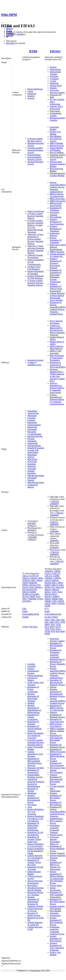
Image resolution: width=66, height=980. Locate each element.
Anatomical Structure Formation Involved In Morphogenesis (36, 783)
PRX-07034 (32, 459)
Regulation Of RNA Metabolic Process (56, 645)
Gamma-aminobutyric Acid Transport (35, 754)
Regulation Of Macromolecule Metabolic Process (57, 682)
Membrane (32, 94)
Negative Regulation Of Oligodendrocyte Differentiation (34, 709)
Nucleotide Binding (54, 128)
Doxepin (31, 439)
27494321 (32, 526)
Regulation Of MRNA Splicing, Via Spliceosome (57, 708)
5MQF (47, 624)
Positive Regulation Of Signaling (36, 272)
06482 (47, 611)
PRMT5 (56, 597)
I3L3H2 (48, 617)
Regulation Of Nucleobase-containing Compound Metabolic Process (57, 655)
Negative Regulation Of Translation (56, 229)
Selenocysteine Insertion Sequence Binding (58, 164)
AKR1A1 (26, 578)
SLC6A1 (26, 597)
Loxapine (31, 420)
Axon (30, 807)
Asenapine (32, 469)
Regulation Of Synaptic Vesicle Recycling (34, 862)
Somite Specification (55, 889)
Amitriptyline (33, 413)
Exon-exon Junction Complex (57, 91)
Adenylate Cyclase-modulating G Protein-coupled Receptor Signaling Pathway (36, 239)
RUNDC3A (27, 594)
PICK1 (54, 594)
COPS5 (25, 583)
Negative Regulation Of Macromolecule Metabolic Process (57, 693)
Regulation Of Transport (33, 723)
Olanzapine (32, 416)
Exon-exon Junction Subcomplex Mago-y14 (55, 840)
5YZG (58, 624)
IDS (24, 590)
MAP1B (30, 590)
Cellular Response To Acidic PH (35, 924)
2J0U (47, 622)
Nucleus (53, 67)
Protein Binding (34, 155)
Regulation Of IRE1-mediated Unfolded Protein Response (35, 762)
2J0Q (58, 620)
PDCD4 (48, 594)
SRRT (33, 597)
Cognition (32, 666)
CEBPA (56, 576)
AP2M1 (34, 578)
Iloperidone (32, 455)
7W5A (58, 629)
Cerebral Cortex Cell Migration (34, 268)
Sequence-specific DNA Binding (57, 907)
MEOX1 (48, 590)
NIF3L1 (48, 592)
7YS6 (30, 627)
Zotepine (31, 471)
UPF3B (61, 601)
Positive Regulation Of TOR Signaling (36, 277)
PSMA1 (48, 599)
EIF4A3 (55, 51)
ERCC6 (55, 585)
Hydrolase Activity (58, 155)
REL (61, 599)
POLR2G (49, 597)
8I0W (63, 631)
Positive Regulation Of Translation (56, 240)
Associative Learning (55, 214)
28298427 (21, 34)
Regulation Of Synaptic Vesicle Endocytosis (34, 839)
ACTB (32, 576)
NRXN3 (26, 592)
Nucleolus (54, 76)
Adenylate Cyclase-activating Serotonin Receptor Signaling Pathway (36, 249)
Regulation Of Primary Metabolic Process (58, 664)
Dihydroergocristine (36, 482)
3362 (24, 609)
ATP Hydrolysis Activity (56, 158)
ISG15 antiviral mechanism (56, 322)
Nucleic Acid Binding (55, 133)
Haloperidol (32, 427)
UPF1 (55, 601)
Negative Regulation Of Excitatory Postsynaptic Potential (56, 263)
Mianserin (32, 466)
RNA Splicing (56, 217)
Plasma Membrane (35, 89)
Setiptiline (32, 473)
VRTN (54, 603)
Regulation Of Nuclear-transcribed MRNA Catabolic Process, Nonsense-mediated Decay (58, 308)
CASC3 (48, 573)
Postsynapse (55, 111)
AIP (37, 576)
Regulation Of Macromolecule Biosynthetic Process (56, 739)
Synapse (31, 98)
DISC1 (54, 583)
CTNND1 (57, 578)
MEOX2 (56, 590)
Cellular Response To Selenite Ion (57, 255)
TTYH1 (40, 599)
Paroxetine (32, 432)
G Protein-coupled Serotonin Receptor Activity (35, 150)
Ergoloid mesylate (35, 436)
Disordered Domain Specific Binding (36, 889)
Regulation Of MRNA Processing (58, 750)
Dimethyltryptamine (36, 448)
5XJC (53, 624)
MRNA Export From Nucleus (56, 204)
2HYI (53, 620)
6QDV (52, 627)
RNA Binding (55, 136)
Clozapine (32, 418)
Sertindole (32, 464)
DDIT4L (55, 580)
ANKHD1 (49, 571)
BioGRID (10, 43)
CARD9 (57, 571)
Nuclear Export (56, 835)
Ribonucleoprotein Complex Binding (57, 174)
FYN (38, 585)
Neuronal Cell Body (36, 768)
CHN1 (33, 580)
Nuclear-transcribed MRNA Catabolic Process (58, 701)
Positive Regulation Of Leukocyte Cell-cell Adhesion (36, 819)
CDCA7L (49, 576)
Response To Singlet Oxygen (34, 914)
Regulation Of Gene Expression (57, 720)
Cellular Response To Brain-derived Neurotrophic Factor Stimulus (57, 297)
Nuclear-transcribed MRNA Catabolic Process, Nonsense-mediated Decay (58, 187)
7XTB (25, 627)
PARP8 (33, 592)
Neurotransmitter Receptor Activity (35, 158)
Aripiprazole (33, 443)
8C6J (58, 631)
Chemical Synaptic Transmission (35, 256)
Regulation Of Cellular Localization (33, 717)
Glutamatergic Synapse (56, 114)
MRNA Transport (57, 252)
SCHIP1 (36, 594)
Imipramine (32, 422)
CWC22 (48, 580)
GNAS (32, 587)
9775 (47, 609)
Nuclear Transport (57, 853)
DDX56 (48, 583)
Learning (31, 664)
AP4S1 (40, 578)
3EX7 (57, 622)
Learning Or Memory (32, 679)
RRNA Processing (57, 199)
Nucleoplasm (55, 69)
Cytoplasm (54, 79)
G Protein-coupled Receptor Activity (35, 140)
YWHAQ (61, 603)
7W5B (47, 631)
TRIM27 (48, 601)
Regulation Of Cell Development (35, 834)
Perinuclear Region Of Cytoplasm (35, 894)
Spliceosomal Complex (55, 73)
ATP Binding (55, 150)
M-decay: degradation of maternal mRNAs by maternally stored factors (57, 388)
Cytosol (53, 81)
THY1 (25, 599)
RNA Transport (56, 772)
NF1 (35, 590)
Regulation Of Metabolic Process (57, 746)
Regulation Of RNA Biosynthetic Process (57, 902)
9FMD (47, 634)
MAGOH (60, 587)
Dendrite (31, 96)
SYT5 (38, 597)
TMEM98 (32, 599)
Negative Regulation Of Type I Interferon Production (57, 947)
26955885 (32, 523)
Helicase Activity (57, 146)
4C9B (63, 622)
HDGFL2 (39, 587)
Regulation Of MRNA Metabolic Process (57, 756)
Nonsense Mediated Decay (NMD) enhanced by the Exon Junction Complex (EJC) (57, 375)
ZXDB (47, 606)
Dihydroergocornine (36, 476)
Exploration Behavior (55, 234)
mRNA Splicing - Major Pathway (57, 347)
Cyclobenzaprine (34, 434)
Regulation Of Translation (56, 209)
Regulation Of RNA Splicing (56, 804)
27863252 (55, 501)
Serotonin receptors (35, 360)
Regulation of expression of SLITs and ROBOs (58, 365)
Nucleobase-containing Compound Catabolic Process (57, 930)
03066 (25, 611)
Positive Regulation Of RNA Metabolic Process (56, 921)
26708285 (54, 548)
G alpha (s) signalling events (34, 364)
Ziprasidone (32, 411)
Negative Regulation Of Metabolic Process (57, 715)
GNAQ (25, 587)
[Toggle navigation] (2, 23)
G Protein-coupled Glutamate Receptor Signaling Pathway (36, 742)
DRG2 (61, 583)
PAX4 (60, 592)
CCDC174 (56, 573)
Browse (9, 29)
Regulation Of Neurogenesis (33, 771)
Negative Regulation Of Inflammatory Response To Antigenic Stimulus (35, 902)
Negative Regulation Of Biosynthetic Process (56, 797)
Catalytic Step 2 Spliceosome (56, 107)
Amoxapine (32, 429)
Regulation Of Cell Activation (35, 868)
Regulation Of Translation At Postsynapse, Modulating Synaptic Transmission (56, 276)
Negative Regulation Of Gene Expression (57, 222)
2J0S (63, 620)
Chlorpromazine (34, 425)
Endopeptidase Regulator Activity (35, 776)
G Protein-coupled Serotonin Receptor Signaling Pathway (35, 283)
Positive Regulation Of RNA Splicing (56, 939)
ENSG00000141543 (53, 614)
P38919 (55, 617)
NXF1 (54, 592)
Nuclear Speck (56, 86)
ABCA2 (26, 576)
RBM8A (55, 599)
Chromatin (54, 913)
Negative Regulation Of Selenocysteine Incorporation (56, 287)
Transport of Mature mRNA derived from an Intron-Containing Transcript (57, 330)
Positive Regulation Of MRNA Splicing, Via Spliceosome (57, 875)
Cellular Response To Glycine (35, 910)
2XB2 (52, 622)
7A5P (47, 629)
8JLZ (35, 627)
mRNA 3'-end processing (56, 352)
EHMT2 (48, 585)
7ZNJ (53, 631)
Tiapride (31, 480)
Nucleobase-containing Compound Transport (55, 829)
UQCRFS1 (27, 601)
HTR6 (33, 51)
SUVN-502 (32, 462)
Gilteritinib (32, 478)
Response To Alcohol (33, 790)
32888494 (54, 504)
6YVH (58, 627)
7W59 (52, 629)
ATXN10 (26, 580)
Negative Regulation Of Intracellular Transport (33, 697)
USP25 (48, 603)
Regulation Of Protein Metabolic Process (57, 849)
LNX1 (53, 587)
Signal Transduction (36, 211)
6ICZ (47, 627)
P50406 (25, 617)
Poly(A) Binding (57, 152)
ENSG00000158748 (31, 614)
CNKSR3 (49, 578)
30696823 (32, 530)
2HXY (47, 620)
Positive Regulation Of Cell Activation (36, 845)
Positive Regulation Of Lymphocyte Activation (36, 735)
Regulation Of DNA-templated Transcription (56, 895)
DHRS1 (26, 585)
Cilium (30, 91)
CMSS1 (39, 580)
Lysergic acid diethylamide (33, 451)
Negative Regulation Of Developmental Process (34, 799)
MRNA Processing (58, 201)
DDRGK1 (33, 583)
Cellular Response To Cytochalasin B (35, 857)
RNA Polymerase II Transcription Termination (57, 358)
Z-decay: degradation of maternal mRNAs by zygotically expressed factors (57, 399)
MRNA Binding (56, 143)
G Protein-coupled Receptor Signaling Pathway (35, 216)
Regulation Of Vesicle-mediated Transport (34, 729)
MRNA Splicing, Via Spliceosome (57, 195)
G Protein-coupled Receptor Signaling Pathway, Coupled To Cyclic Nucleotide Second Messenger (35, 226)
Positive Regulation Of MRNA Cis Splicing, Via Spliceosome (56, 865)
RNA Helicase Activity (56, 140)
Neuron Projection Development (35, 882)
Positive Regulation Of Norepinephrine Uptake (36, 851)
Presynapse (32, 805)
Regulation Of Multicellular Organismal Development (33, 827)
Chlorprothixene (34, 446)
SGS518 (31, 457)
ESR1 (61, 585)
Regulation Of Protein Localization (33, 689)
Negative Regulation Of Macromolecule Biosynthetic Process (56, 779)
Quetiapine (32, 441)
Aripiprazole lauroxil (33, 486)
